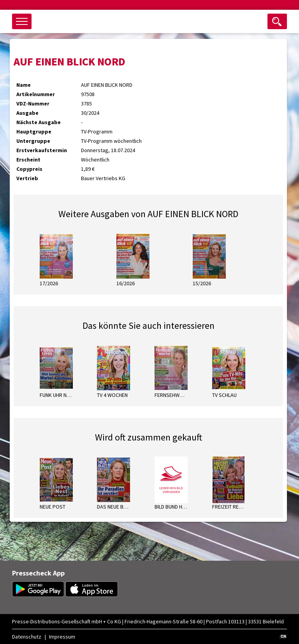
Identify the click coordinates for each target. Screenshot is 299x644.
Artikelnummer (36, 94)
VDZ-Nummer (33, 104)
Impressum (62, 637)
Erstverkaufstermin (42, 150)
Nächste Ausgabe (39, 122)
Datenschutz (27, 637)
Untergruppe (33, 141)
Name (24, 85)
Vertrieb (27, 178)
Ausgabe (27, 113)
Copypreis (29, 169)
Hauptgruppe (34, 132)
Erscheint (28, 160)
